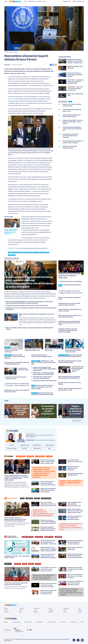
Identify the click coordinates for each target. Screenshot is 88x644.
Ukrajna (40, 4)
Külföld (6, 610)
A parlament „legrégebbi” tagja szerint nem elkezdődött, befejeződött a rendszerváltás (44, 369)
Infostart (7, 65)
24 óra (26, 4)
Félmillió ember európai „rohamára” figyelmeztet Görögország (11, 350)
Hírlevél (80, 610)
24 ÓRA (70, 102)
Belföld (6, 609)
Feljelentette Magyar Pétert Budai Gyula (45, 381)
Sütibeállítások (8, 641)
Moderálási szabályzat (54, 640)
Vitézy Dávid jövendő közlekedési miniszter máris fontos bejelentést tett (27, 306)
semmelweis (12, 255)
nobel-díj (15, 253)
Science (38, 564)
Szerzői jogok (63, 640)
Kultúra (21, 610)
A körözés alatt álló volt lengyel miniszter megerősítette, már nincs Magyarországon (42, 387)
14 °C (82, 1)
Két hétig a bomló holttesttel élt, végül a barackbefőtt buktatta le (15, 357)
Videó (65, 612)
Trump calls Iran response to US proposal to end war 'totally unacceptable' (44, 577)
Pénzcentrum (21, 456)
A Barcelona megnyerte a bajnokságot (71, 282)
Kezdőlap (11, 249)
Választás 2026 (32, 4)
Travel (31, 564)
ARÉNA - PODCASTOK (77, 4)
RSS (68, 640)
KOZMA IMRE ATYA (28, 537)
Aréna (82, 622)
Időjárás (80, 612)
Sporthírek (63, 622)
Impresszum (32, 640)
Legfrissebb (66, 609)
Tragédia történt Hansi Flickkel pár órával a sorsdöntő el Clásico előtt (69, 276)
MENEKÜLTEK (49, 537)
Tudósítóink (37, 609)
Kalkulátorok (46, 498)
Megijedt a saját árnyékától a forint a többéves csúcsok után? (71, 483)
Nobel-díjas (11, 99)
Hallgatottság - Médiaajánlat (22, 640)
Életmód (36, 612)
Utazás (37, 498)
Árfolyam (30, 456)
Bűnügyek (51, 610)
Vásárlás (29, 498)
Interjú (35, 610)
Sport (25, 564)
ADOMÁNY (58, 537)
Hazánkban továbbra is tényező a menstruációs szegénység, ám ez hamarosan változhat (68, 331)
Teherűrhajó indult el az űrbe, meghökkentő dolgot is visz (33, 350)
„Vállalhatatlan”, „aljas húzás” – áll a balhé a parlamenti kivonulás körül (43, 363)
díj (9, 253)
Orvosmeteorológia (52, 622)
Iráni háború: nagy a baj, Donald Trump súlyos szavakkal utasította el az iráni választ (69, 323)
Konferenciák (40, 456)
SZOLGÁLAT (39, 537)
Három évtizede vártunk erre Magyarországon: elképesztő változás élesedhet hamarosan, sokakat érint (15, 520)
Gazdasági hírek (73, 622)
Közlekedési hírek (28, 622)
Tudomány (17, 249)
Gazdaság (7, 612)
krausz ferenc (44, 253)
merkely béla (35, 253)
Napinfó (50, 612)
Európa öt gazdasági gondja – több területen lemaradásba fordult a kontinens (73, 350)
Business (18, 564)
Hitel (22, 498)
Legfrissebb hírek (16, 622)
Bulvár (50, 609)
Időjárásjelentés (40, 622)
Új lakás (49, 456)
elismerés (22, 253)
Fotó (79, 609)
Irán (45, 4)
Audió (65, 610)
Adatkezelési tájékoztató (42, 640)
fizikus (28, 253)
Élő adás (12, 446)
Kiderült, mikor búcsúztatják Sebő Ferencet (53, 350)
